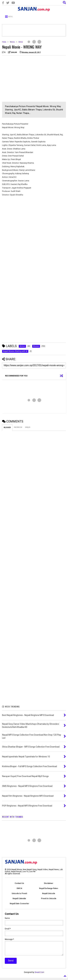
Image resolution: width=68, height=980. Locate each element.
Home (4, 42)
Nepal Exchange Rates (49, 888)
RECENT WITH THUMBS (13, 817)
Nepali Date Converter (19, 904)
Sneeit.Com (39, 974)
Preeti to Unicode (49, 899)
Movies (12, 42)
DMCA (19, 888)
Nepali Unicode (49, 893)
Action (21, 42)
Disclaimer (49, 883)
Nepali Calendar (19, 899)
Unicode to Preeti (19, 893)
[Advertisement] (27, 79)
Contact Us (19, 883)
